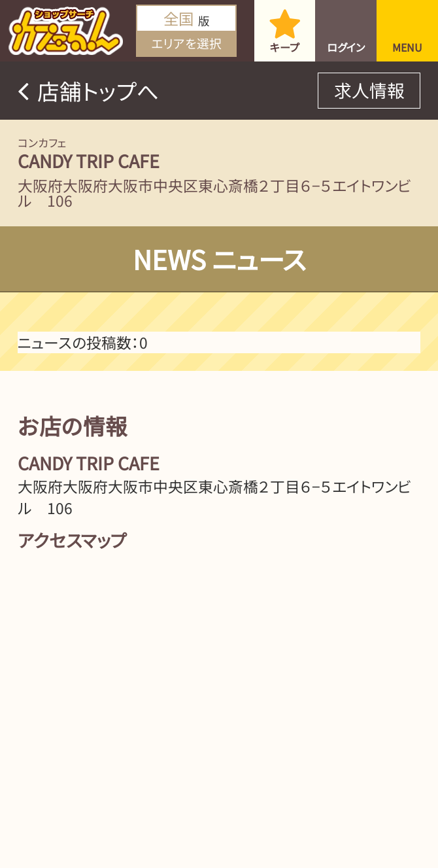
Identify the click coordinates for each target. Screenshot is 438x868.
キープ (285, 47)
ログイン (346, 47)
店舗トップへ (98, 91)
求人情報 (369, 90)
